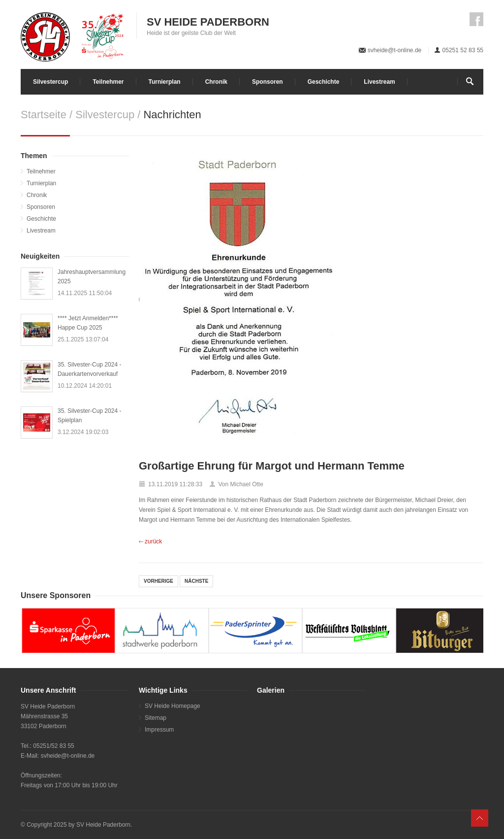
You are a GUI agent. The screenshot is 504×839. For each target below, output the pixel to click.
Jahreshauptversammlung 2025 (92, 277)
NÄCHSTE (196, 581)
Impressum (159, 730)
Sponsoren (268, 82)
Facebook (476, 19)
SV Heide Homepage (173, 706)
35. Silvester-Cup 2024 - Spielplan (89, 416)
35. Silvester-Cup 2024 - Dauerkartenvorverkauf (89, 369)
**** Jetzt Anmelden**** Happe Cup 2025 (88, 323)
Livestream (379, 82)
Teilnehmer (108, 82)
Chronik (216, 82)
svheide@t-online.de (395, 50)
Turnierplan (165, 82)
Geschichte (324, 82)
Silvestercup (50, 82)
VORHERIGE (158, 581)
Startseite (44, 115)
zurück (153, 541)
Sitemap (156, 718)
